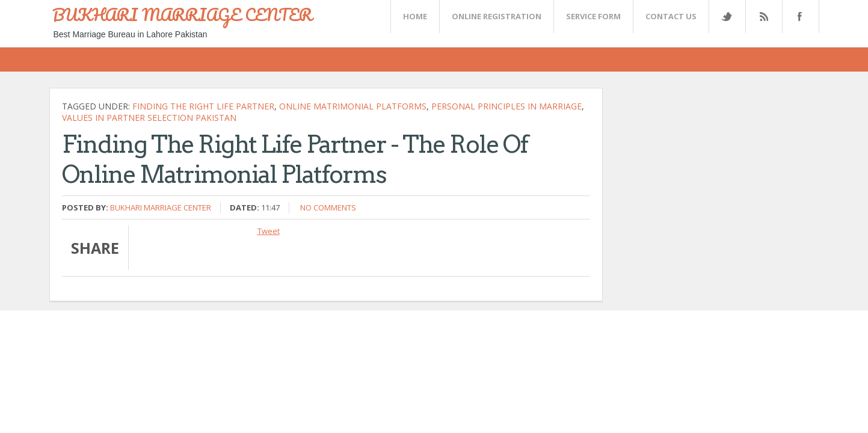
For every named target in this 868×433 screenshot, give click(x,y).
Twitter (727, 17)
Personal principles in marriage (506, 106)
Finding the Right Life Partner (203, 106)
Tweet (269, 231)
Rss (763, 17)
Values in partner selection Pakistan (149, 118)
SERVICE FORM (593, 16)
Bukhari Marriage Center (161, 207)
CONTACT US (671, 16)
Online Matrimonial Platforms (353, 106)
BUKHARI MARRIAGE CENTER (182, 14)
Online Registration (497, 16)
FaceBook (798, 17)
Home (415, 16)
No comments (328, 207)
